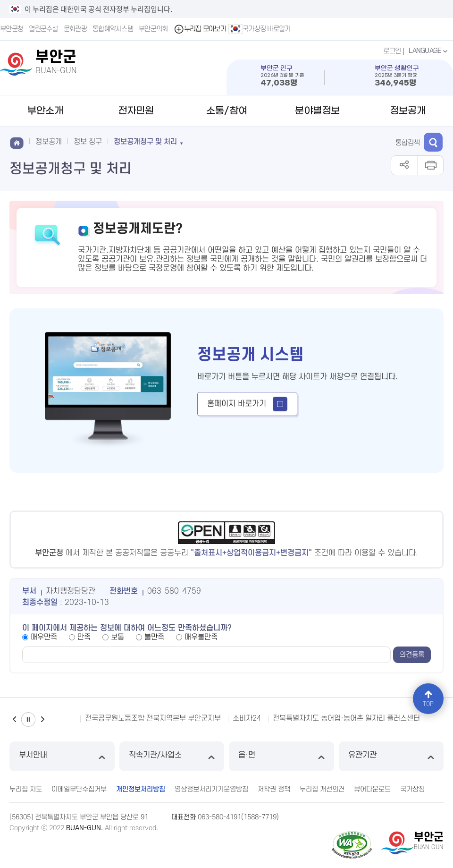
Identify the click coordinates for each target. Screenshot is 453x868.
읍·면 (281, 756)
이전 (14, 719)
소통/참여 (227, 111)
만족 (84, 637)
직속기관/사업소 (172, 756)
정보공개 (408, 111)
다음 (42, 719)
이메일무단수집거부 (79, 789)
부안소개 (45, 111)
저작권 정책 (274, 789)
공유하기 (404, 165)
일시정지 (28, 719)
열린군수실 (43, 29)
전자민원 (136, 111)
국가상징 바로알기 (260, 29)
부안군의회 (153, 29)
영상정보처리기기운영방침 (211, 789)
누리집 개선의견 (322, 789)
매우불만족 (201, 637)
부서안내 (62, 756)
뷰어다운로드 (372, 789)
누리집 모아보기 (200, 29)
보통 (117, 637)
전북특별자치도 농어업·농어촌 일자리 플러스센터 (346, 718)
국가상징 (412, 789)
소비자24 (247, 718)
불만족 (154, 637)
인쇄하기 (430, 165)
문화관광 (75, 29)
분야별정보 (317, 111)
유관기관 (391, 756)
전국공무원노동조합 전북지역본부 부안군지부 (153, 718)
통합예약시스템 (113, 29)
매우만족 (44, 637)
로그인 (392, 51)
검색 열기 (433, 142)
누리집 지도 (26, 789)
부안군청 (12, 29)
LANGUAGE (429, 51)
